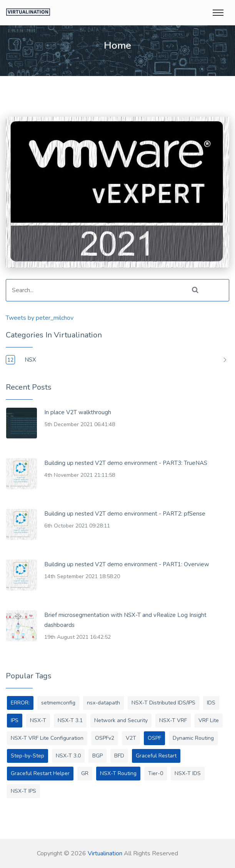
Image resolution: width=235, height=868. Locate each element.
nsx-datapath (103, 703)
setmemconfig (58, 703)
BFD (119, 756)
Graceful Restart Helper (40, 773)
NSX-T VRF (173, 720)
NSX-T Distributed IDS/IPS (163, 703)
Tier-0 (156, 773)
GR (85, 773)
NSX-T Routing (118, 773)
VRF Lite (209, 720)
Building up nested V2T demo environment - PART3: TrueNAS (126, 463)
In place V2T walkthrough (78, 412)
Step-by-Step (27, 756)
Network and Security (121, 720)
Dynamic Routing (193, 738)
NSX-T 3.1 (70, 720)
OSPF (154, 738)
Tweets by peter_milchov (40, 318)
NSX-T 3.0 (68, 756)
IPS (15, 720)
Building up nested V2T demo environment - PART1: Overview (127, 564)
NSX (30, 360)
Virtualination (105, 853)
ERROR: (20, 703)
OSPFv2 (105, 738)
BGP (97, 756)
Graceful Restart (156, 756)
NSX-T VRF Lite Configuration (47, 738)
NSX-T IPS (23, 791)
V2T (131, 738)
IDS (211, 703)
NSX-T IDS (188, 773)
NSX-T (38, 720)
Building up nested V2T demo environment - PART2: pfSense (125, 514)
